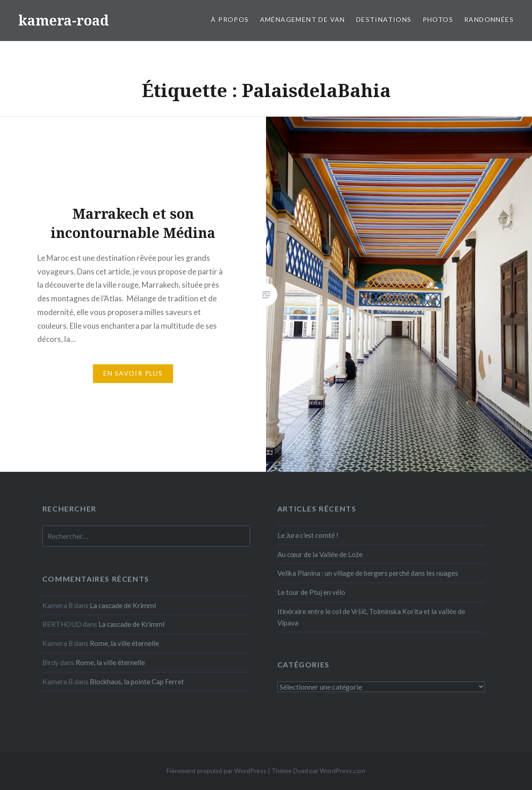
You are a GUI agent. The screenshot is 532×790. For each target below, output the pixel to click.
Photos (438, 19)
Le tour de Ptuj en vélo (311, 592)
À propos (230, 19)
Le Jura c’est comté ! (308, 535)
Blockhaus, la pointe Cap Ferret (137, 682)
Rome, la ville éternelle (124, 643)
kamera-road (64, 20)
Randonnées (489, 19)
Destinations (384, 19)
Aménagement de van (303, 19)
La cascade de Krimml (123, 605)
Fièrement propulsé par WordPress (217, 771)
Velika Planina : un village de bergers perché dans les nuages (368, 573)
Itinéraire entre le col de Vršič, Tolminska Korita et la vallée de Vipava (371, 617)
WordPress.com (343, 771)
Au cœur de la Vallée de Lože (320, 554)
